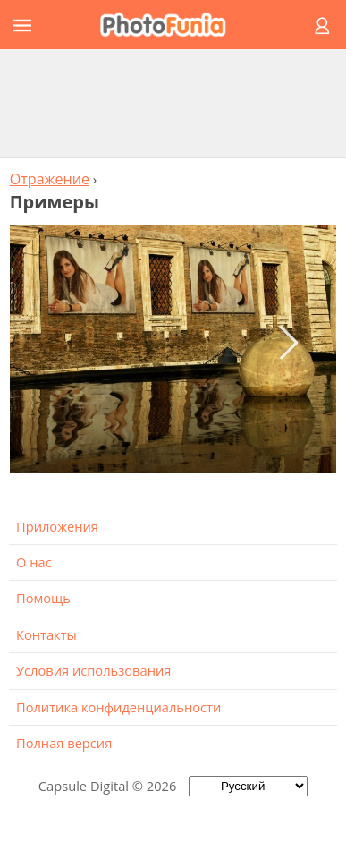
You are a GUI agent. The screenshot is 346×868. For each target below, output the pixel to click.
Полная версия (64, 743)
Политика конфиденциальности (118, 707)
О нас (34, 562)
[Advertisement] (173, 103)
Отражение (50, 179)
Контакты (46, 634)
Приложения (57, 526)
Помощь (43, 598)
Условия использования (93, 670)
